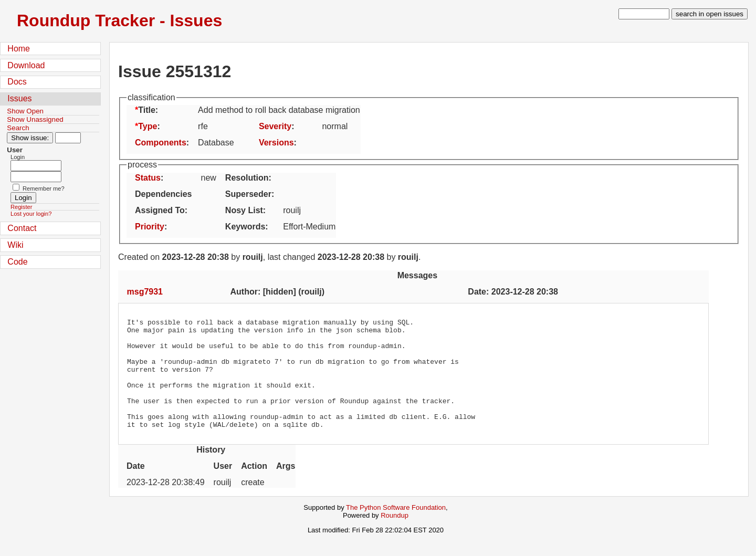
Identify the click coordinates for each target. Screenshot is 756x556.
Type (148, 126)
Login (18, 157)
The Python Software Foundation (396, 529)
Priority (150, 227)
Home (19, 49)
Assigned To (160, 210)
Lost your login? (31, 214)
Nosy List (244, 210)
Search (18, 128)
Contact (22, 228)
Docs (17, 82)
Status (148, 178)
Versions (276, 143)
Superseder (248, 194)
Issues (19, 98)
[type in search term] (644, 14)
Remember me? (44, 188)
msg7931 (145, 292)
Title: (148, 110)
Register (21, 207)
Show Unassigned (35, 119)
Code (17, 262)
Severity (275, 126)
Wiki (15, 245)
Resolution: (248, 178)
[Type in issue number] (68, 138)
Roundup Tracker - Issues (119, 20)
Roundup (395, 537)
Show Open (25, 111)
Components (161, 143)
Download (26, 65)
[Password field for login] (36, 177)
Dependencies (163, 194)
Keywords (245, 227)
